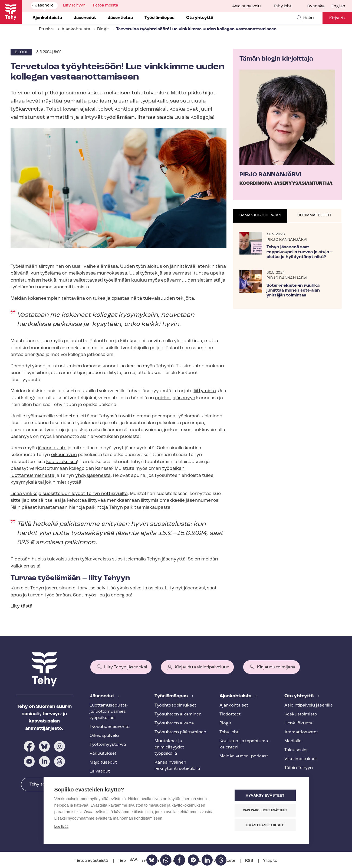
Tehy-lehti (283, 6)
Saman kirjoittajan (260, 215)
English (338, 6)
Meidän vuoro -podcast (244, 756)
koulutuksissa (62, 462)
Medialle (293, 741)
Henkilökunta (298, 723)
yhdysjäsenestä (93, 476)
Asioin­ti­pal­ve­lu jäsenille (309, 705)
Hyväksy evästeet (265, 795)
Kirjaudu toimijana (276, 667)
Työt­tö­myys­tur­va (108, 745)
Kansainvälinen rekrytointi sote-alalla (177, 766)
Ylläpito (270, 861)
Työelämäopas (172, 696)
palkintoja (97, 508)
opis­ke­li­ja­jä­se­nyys (175, 398)
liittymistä (205, 391)
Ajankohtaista (76, 29)
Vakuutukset (103, 754)
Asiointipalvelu (246, 6)
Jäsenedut (102, 696)
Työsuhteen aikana (174, 723)
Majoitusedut (103, 763)
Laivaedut (100, 771)
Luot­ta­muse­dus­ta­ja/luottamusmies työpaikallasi (109, 712)
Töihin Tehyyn (299, 768)
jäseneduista (52, 448)
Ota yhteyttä (300, 696)
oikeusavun (64, 455)
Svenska (316, 6)
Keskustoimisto (301, 714)
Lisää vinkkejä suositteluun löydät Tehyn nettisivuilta (69, 494)
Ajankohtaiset (234, 705)
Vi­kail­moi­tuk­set (301, 759)
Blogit (103, 29)
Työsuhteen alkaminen (178, 714)
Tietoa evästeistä (92, 861)
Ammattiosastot (301, 732)
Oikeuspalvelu (104, 736)
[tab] (260, 216)
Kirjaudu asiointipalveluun (202, 667)
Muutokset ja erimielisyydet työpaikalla (169, 747)
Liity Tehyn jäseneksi (126, 667)
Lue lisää (61, 826)
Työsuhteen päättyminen (180, 732)
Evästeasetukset (265, 825)
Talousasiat (296, 750)
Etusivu (47, 29)
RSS (250, 861)
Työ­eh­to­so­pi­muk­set (175, 705)
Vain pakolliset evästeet (265, 810)
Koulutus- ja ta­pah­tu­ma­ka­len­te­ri (244, 744)
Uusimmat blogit (314, 215)
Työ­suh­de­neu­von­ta (110, 727)
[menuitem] (319, 6)
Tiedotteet (230, 714)
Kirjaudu (337, 18)
